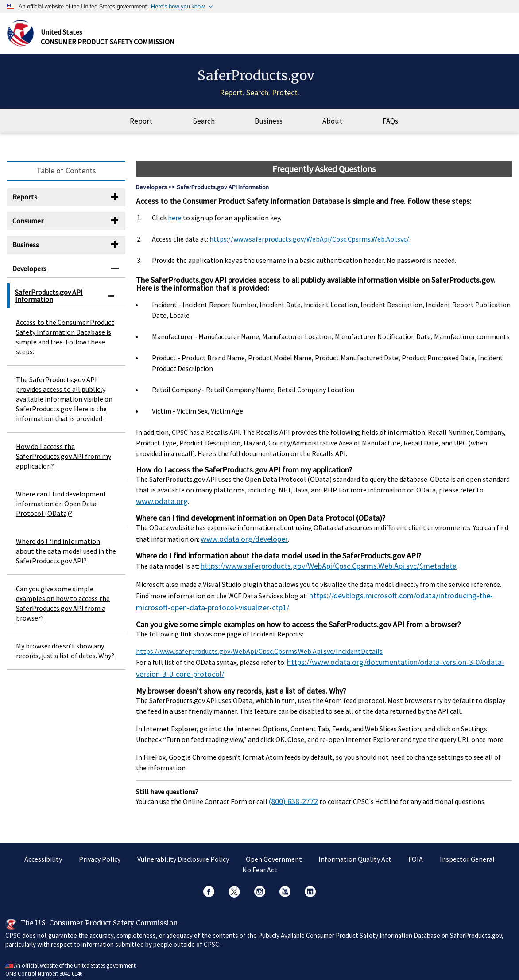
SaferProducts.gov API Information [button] (49, 302)
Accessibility (43, 855)
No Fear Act (260, 865)
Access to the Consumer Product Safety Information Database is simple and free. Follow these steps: (65, 343)
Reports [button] (25, 203)
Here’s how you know (178, 6)
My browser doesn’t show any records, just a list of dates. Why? (65, 657)
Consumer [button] (28, 227)
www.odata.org (159, 507)
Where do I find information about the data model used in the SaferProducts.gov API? (66, 557)
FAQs (390, 127)
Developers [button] (29, 274)
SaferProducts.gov (256, 78)
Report (141, 127)
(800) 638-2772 (291, 797)
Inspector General (467, 855)
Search (204, 127)
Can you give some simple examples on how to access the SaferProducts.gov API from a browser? (63, 609)
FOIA (416, 855)
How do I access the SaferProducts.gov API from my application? (64, 462)
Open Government (274, 855)
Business (269, 127)
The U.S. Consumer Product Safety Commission (99, 918)
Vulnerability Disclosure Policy (183, 855)
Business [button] (26, 250)
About (332, 127)
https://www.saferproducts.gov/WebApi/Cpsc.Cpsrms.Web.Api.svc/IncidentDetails (259, 651)
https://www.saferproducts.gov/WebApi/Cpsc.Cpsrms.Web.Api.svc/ (309, 245)
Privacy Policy (100, 855)
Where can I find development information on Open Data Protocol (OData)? (61, 510)
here (175, 224)
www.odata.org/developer (240, 543)
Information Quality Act (355, 855)
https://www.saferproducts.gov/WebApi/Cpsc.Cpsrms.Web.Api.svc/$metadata (317, 569)
